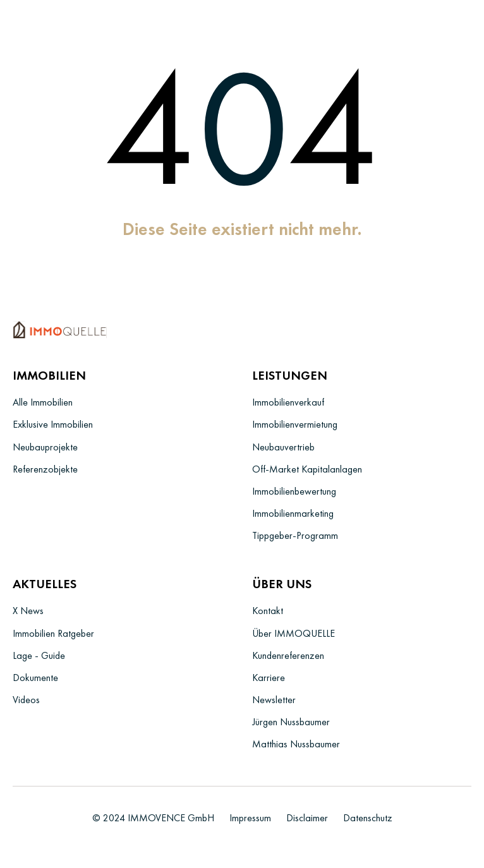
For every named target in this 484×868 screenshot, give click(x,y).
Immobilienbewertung (294, 491)
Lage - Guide (39, 655)
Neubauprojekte (45, 447)
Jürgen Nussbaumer (291, 722)
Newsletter (274, 700)
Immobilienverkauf (288, 402)
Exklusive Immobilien (53, 424)
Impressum (250, 818)
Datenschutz (368, 818)
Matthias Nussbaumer (296, 744)
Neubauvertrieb (283, 447)
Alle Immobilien (43, 402)
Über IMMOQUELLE (293, 633)
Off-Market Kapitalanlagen (307, 469)
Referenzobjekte (45, 469)
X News (28, 611)
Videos (26, 700)
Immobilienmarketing (293, 513)
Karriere (269, 678)
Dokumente (35, 678)
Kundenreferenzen (288, 655)
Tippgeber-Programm (295, 535)
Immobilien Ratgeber (53, 633)
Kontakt (268, 611)
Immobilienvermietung (295, 424)
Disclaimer (307, 818)
